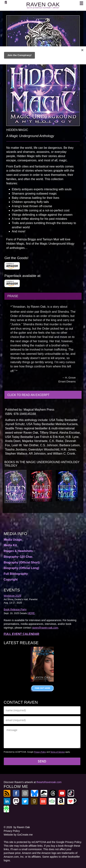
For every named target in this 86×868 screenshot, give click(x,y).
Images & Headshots (18, 551)
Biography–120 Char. (18, 557)
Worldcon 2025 (12, 596)
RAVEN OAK (43, 4)
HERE (31, 613)
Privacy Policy (40, 752)
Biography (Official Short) (22, 562)
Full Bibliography (16, 574)
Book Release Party (15, 609)
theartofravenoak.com (49, 782)
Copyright (11, 580)
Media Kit (10, 545)
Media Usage (13, 540)
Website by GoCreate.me (18, 835)
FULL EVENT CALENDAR (21, 634)
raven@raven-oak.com (45, 628)
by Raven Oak (22, 827)
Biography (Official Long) (21, 568)
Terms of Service (58, 752)
